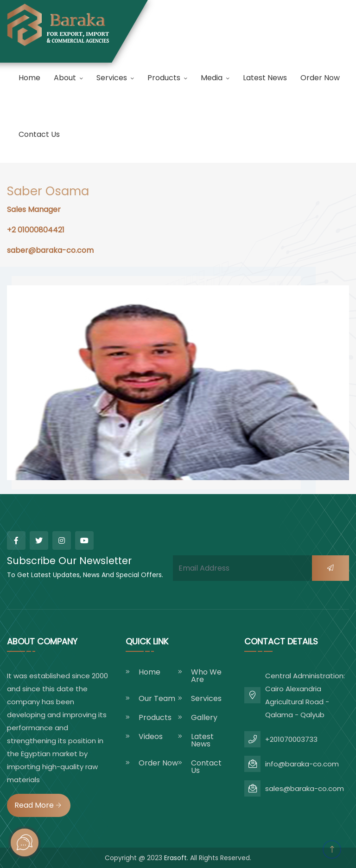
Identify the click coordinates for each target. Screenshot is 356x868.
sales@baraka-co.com (305, 788)
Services (112, 78)
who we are (206, 676)
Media (212, 78)
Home (29, 78)
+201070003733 (291, 739)
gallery (204, 718)
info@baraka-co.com (302, 764)
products (164, 78)
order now (320, 78)
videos (151, 737)
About (65, 78)
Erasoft (175, 858)
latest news (265, 78)
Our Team (157, 699)
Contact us (39, 134)
